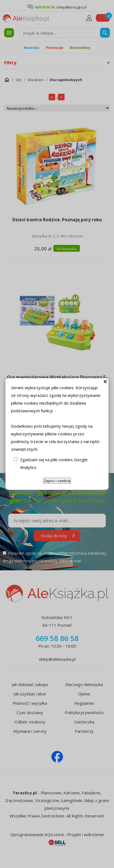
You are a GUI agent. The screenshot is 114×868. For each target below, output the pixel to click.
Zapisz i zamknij (57, 481)
